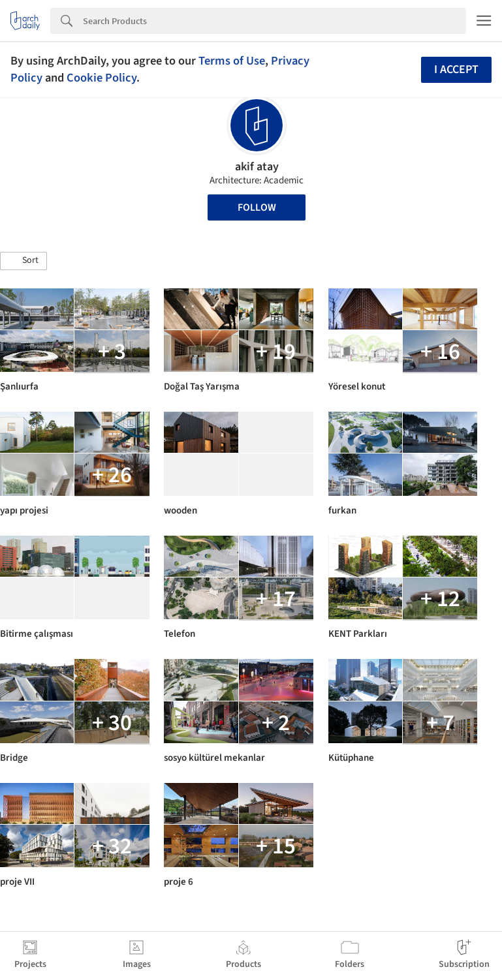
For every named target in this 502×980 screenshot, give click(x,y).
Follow (257, 207)
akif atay (257, 167)
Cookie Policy (102, 78)
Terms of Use (232, 61)
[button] (24, 261)
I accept (456, 69)
